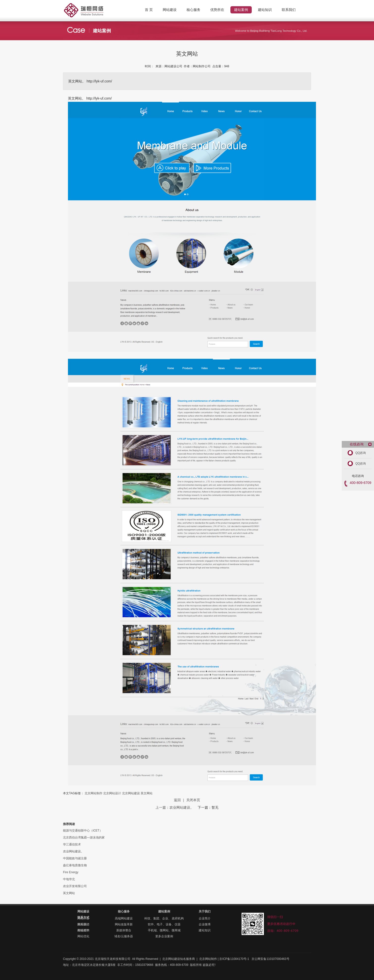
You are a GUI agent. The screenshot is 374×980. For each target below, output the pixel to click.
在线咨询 (83, 930)
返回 (177, 800)
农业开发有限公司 (75, 886)
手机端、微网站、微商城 (164, 930)
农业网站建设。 (73, 851)
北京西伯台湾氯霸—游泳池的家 (84, 837)
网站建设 (83, 911)
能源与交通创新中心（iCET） (83, 831)
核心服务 (124, 911)
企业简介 (205, 918)
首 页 (149, 10)
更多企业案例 (164, 936)
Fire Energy (71, 872)
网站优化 (83, 936)
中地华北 (69, 879)
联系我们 (83, 924)
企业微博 (205, 924)
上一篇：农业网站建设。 (175, 807)
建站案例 (164, 911)
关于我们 (205, 911)
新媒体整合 (124, 930)
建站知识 (205, 930)
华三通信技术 (72, 844)
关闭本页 (193, 800)
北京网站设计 (112, 793)
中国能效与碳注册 (75, 858)
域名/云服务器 (124, 936)
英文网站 (147, 793)
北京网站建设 (131, 793)
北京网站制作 (93, 6)
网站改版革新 (124, 924)
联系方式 (83, 917)
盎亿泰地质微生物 (75, 865)
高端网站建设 (124, 918)
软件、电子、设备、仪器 (164, 924)
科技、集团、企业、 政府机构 (164, 918)
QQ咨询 (361, 453)
